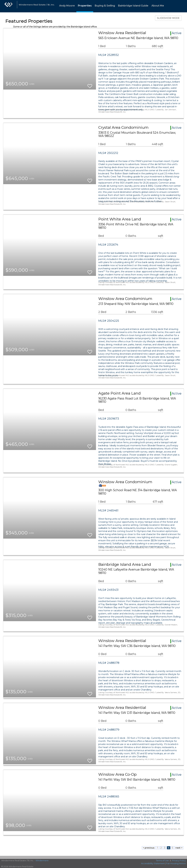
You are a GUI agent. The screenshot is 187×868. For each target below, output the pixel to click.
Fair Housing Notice (176, 863)
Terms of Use (162, 860)
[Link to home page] (8, 6)
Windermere (42, 860)
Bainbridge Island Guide (133, 6)
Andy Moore (67, 6)
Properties (85, 6)
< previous (149, 848)
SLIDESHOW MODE (168, 18)
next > (179, 848)
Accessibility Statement (153, 863)
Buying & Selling (105, 6)
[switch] (90, 85)
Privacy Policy (179, 860)
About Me (158, 6)
